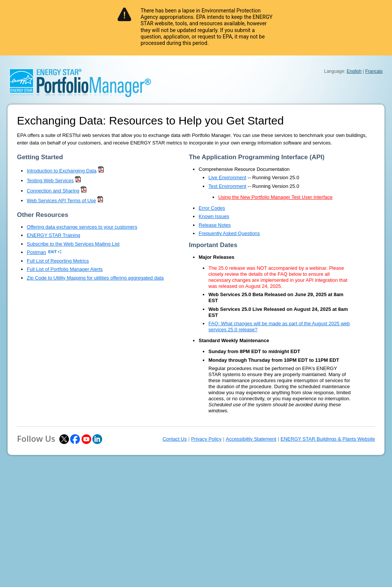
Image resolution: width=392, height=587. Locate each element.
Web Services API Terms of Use (61, 201)
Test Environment (227, 186)
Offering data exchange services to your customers (82, 227)
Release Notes (215, 225)
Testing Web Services (50, 181)
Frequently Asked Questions (229, 233)
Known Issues (214, 216)
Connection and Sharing (53, 191)
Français (374, 71)
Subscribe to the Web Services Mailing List (73, 244)
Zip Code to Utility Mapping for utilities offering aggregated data (95, 278)
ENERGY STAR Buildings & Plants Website (328, 439)
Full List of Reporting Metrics (58, 261)
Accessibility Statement (251, 439)
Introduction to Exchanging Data (62, 171)
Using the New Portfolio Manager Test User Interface (275, 197)
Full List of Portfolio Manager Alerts (65, 269)
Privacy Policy (206, 439)
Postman (36, 252)
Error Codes (212, 208)
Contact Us (175, 439)
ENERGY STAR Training (54, 235)
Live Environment (227, 177)
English (354, 71)
